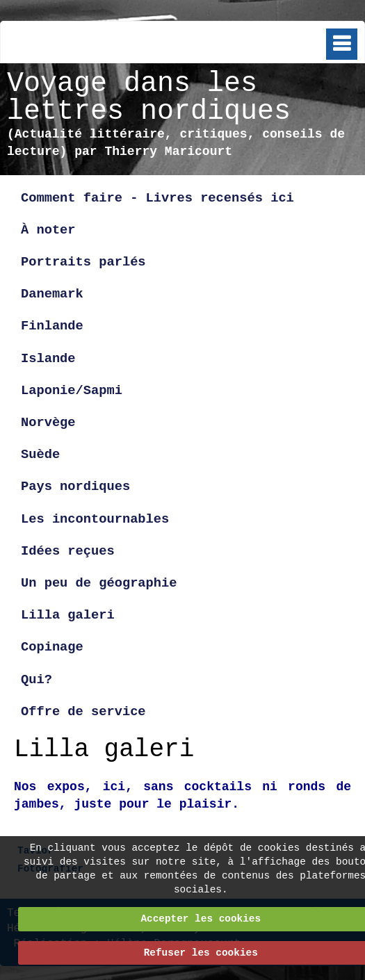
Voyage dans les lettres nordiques (149, 98)
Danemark (52, 294)
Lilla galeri (72, 615)
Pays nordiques (75, 487)
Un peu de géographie (99, 583)
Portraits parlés (83, 262)
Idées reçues (68, 551)
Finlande (52, 326)
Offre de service (83, 712)
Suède (40, 455)
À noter (48, 230)
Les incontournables (95, 519)
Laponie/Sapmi (72, 391)
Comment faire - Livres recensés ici (157, 198)
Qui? (36, 680)
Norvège (48, 423)
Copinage (52, 647)
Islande (48, 359)
